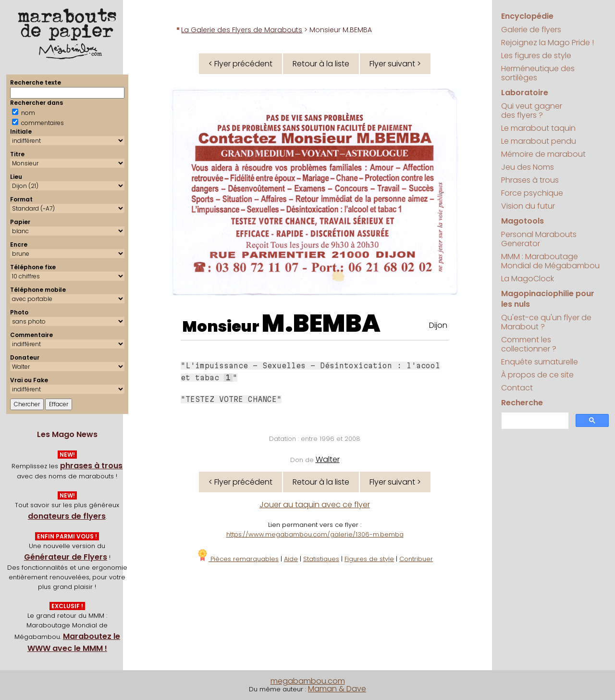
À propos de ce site (537, 375)
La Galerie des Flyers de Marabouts (242, 30)
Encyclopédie (527, 16)
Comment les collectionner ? (529, 344)
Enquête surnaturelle (540, 362)
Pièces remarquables (238, 559)
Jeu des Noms (528, 167)
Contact (517, 388)
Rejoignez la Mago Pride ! (547, 43)
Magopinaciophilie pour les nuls (548, 299)
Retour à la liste (321, 64)
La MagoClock (528, 279)
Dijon (438, 325)
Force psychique (532, 193)
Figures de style (369, 559)
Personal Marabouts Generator (539, 239)
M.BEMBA (321, 324)
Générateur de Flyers (66, 557)
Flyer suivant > (395, 64)
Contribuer (416, 559)
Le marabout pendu (539, 141)
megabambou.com (308, 681)
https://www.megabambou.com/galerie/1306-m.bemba (315, 534)
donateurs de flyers (67, 516)
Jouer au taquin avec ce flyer (315, 505)
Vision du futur (528, 206)
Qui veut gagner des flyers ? (532, 111)
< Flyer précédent (240, 64)
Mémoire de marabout (543, 154)
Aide (291, 559)
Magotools (523, 221)
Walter (328, 459)
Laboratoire (525, 93)
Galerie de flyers (531, 30)
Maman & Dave (337, 689)
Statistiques (321, 559)
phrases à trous (91, 466)
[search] (534, 421)
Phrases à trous (530, 180)
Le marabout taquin (538, 128)
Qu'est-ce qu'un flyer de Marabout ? (546, 322)
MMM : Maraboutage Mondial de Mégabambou (550, 261)
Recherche (522, 403)
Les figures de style (536, 56)
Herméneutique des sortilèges (538, 73)
